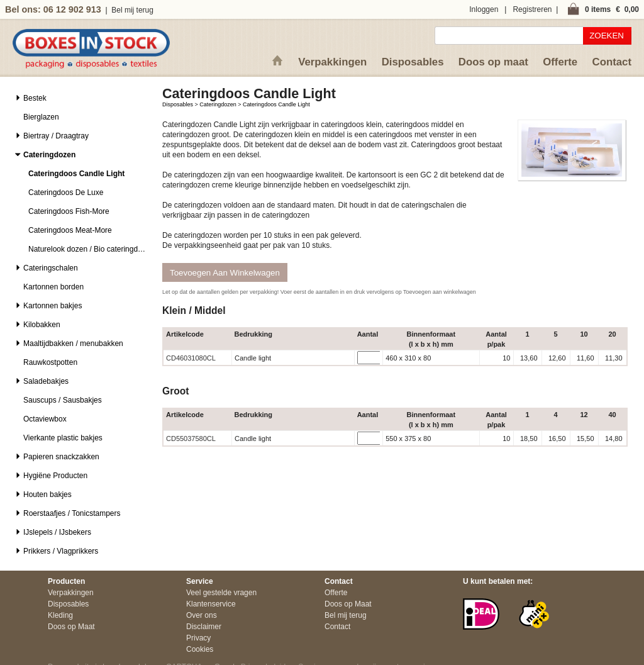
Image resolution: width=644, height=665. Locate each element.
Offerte (560, 62)
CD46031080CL (191, 358)
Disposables (413, 62)
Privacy (198, 638)
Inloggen (484, 9)
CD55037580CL (191, 439)
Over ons (202, 615)
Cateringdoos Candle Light (276, 104)
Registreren (532, 9)
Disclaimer (204, 627)
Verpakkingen (332, 62)
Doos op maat (493, 62)
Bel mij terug (132, 10)
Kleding (60, 615)
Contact (612, 62)
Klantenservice (211, 604)
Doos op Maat (71, 627)
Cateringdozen (218, 104)
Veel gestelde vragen (221, 593)
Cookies (200, 649)
